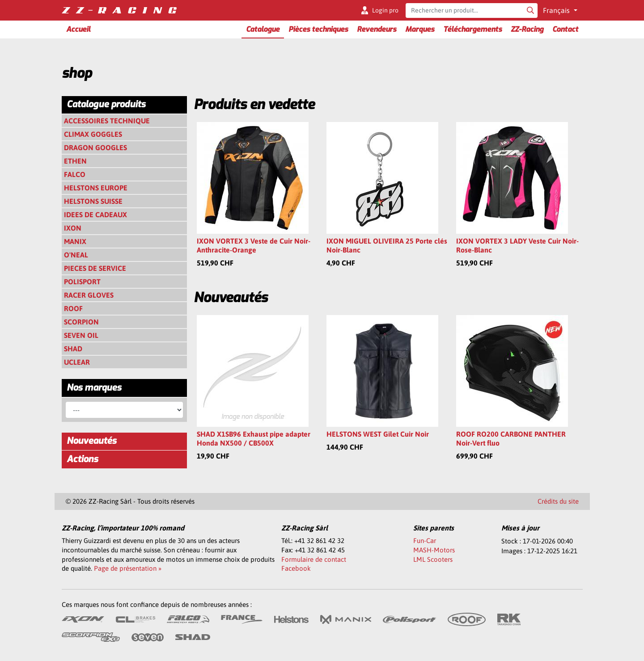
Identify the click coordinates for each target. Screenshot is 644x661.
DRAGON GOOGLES (95, 147)
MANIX (75, 241)
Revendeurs (377, 29)
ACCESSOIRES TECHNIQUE (107, 121)
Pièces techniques (318, 29)
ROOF (73, 308)
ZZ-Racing (527, 29)
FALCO (75, 174)
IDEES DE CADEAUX (95, 215)
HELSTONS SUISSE (93, 201)
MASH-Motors (434, 550)
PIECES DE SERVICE (95, 268)
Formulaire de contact (314, 559)
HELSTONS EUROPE (96, 188)
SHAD (73, 349)
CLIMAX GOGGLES (93, 134)
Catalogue (263, 29)
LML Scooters (433, 559)
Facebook (296, 568)
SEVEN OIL (81, 335)
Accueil (78, 29)
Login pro (385, 10)
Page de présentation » (128, 568)
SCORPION (81, 322)
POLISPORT (82, 282)
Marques (420, 29)
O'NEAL (76, 255)
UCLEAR (77, 362)
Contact (565, 29)
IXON (73, 228)
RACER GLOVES (89, 295)
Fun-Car (425, 541)
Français (557, 10)
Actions (82, 459)
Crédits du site (558, 501)
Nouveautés (91, 441)
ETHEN (75, 161)
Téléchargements (472, 29)
